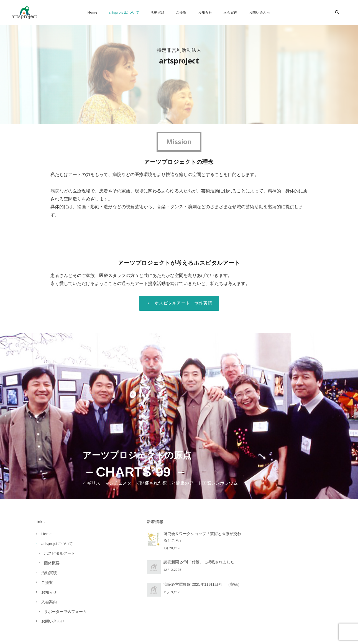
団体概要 (52, 563)
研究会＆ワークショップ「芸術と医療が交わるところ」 (202, 537)
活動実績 (158, 12)
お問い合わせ (260, 12)
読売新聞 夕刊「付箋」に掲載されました (199, 562)
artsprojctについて (124, 12)
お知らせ (205, 12)
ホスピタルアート (60, 553)
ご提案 (181, 12)
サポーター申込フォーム (65, 612)
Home (93, 12)
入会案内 (231, 12)
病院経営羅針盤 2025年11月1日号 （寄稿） (203, 584)
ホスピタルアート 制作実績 (179, 303)
